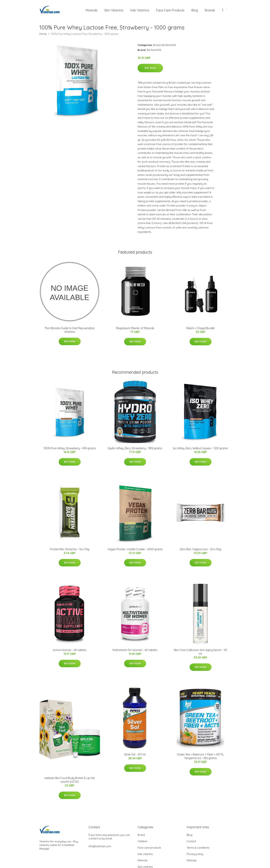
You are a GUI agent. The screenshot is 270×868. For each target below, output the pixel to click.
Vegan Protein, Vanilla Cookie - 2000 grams (135, 549)
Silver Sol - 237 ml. (135, 754)
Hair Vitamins (140, 10)
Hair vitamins (145, 854)
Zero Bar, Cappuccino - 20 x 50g (200, 549)
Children (142, 841)
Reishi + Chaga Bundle (201, 328)
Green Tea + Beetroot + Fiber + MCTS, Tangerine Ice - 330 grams (200, 756)
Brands (210, 10)
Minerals (92, 10)
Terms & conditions (198, 848)
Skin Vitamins (114, 10)
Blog (195, 10)
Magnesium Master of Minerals (135, 328)
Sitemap (192, 860)
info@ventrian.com (100, 846)
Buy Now (150, 68)
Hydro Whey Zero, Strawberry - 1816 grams (135, 448)
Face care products (149, 848)
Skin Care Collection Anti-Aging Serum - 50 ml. (200, 652)
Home (43, 34)
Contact (191, 841)
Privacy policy (195, 854)
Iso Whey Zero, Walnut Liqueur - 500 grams (200, 448)
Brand (157, 45)
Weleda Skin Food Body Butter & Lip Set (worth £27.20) (70, 780)
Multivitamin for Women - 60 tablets (135, 650)
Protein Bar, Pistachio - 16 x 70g (70, 549)
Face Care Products (170, 10)
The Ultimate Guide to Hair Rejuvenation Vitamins (70, 330)
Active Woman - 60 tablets (70, 650)
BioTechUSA (169, 45)
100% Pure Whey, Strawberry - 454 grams (70, 448)
